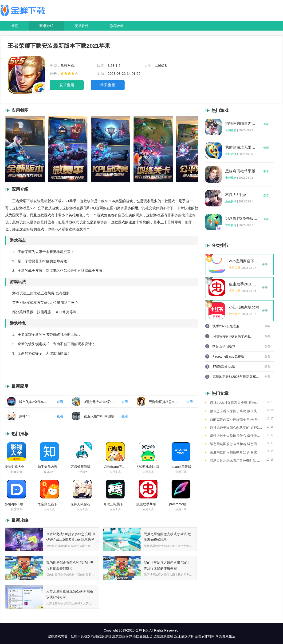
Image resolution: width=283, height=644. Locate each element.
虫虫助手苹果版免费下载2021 (148, 504)
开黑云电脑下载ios (115, 504)
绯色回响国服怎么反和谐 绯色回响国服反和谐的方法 (236, 444)
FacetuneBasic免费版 (228, 356)
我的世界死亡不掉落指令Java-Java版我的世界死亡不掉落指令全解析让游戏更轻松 (236, 419)
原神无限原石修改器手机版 (82, 504)
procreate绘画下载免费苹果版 (181, 504)
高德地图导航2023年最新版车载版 (236, 377)
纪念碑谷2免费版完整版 (241, 219)
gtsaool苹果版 (181, 467)
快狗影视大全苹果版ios (16, 467)
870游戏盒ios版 (148, 467)
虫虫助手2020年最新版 (244, 284)
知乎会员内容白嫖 (49, 467)
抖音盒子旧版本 (224, 346)
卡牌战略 (231, 178)
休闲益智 (231, 130)
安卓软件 (82, 26)
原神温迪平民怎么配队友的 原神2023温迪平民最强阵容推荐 (236, 427)
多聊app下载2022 (16, 504)
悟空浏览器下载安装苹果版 (49, 504)
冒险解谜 (231, 225)
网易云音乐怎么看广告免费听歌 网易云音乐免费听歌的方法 (236, 460)
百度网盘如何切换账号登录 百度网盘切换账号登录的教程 (236, 452)
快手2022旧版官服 (226, 326)
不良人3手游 (236, 195)
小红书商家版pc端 (244, 307)
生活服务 (82, 472)
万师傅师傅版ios (82, 467)
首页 (15, 26)
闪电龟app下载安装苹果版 (115, 467)
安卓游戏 (46, 26)
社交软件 (16, 509)
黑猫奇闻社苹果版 (240, 171)
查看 (266, 124)
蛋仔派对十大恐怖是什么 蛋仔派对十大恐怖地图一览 (236, 436)
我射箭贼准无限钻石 (241, 147)
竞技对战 (231, 154)
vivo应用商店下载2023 (244, 261)
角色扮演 (231, 201)
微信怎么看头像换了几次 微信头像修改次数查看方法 (236, 411)
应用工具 (115, 472)
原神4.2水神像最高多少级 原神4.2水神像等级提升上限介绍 (236, 403)
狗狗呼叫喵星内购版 (241, 124)
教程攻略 (117, 26)
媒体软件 (49, 472)
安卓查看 (67, 85)
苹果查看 (108, 85)
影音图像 (16, 472)
